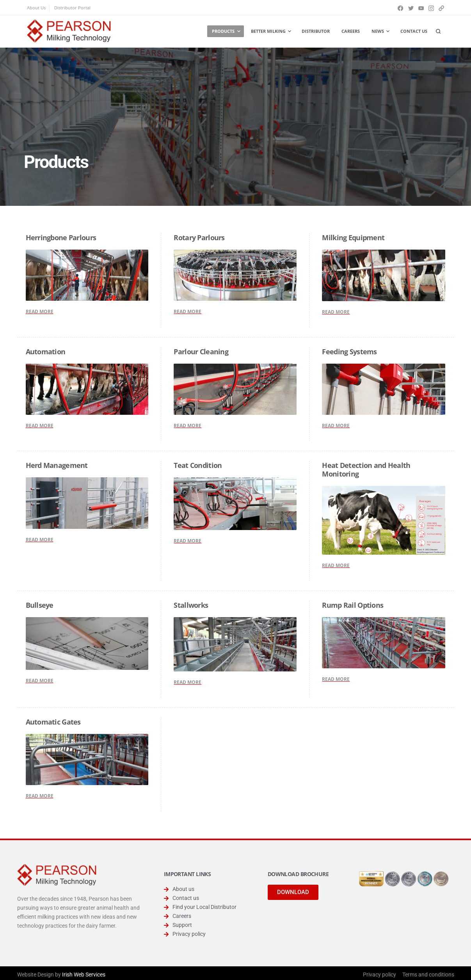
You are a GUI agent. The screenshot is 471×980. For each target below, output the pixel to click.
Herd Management (57, 465)
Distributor (316, 31)
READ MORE (40, 311)
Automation (46, 352)
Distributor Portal (72, 8)
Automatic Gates (53, 722)
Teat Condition (198, 465)
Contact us (414, 31)
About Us (36, 8)
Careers (351, 31)
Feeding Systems (349, 352)
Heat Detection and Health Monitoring (366, 469)
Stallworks (191, 605)
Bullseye (40, 605)
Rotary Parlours (199, 237)
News (378, 31)
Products (223, 31)
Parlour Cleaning (201, 352)
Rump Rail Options (353, 605)
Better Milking (268, 31)
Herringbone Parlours (61, 237)
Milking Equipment (353, 237)
